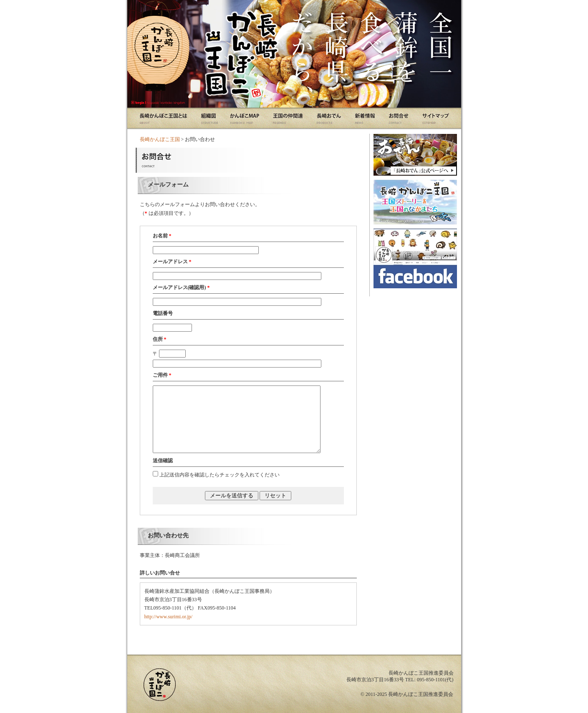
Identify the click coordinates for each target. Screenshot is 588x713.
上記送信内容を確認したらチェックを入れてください (220, 475)
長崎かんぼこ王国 (160, 139)
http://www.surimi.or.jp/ (169, 617)
